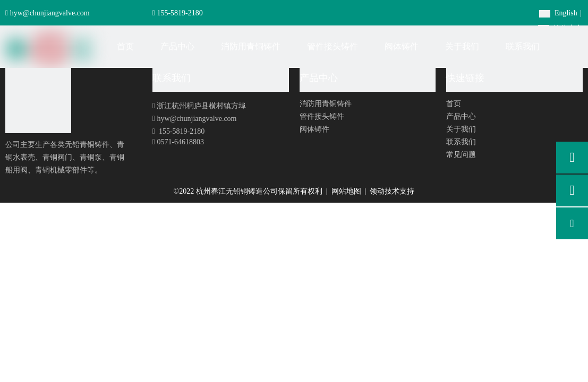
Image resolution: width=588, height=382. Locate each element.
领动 (377, 191)
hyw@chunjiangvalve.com (50, 13)
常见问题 (461, 155)
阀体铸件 (314, 129)
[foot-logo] (38, 100)
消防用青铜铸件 (326, 104)
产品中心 (461, 116)
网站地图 (347, 191)
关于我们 (461, 129)
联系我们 (461, 142)
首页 (454, 104)
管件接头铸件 (322, 116)
